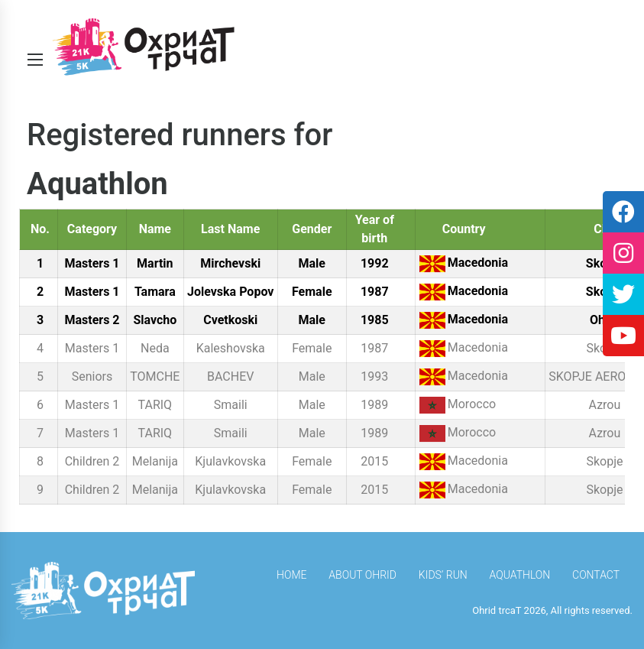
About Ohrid (362, 575)
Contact (596, 575)
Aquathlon (520, 575)
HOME (291, 575)
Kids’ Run (443, 575)
